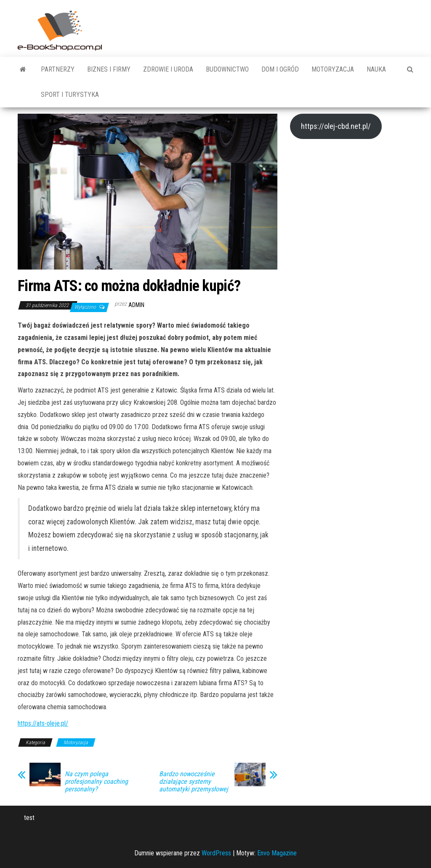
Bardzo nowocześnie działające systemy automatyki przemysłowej (194, 782)
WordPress (216, 853)
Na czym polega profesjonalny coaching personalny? (96, 782)
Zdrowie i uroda (168, 69)
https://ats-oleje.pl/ (43, 723)
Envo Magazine (277, 853)
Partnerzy (58, 69)
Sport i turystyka (70, 95)
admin (136, 305)
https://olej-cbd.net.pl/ (336, 126)
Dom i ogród (280, 69)
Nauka (376, 69)
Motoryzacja (333, 69)
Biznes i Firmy (109, 69)
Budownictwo (227, 69)
